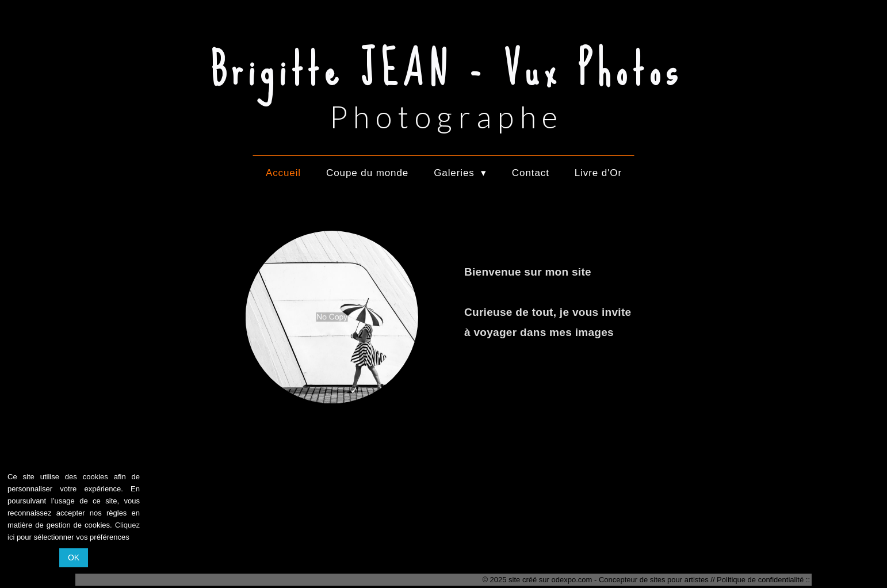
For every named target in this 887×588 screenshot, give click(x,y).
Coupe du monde (367, 173)
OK (74, 558)
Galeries (460, 173)
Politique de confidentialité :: (763, 580)
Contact (531, 173)
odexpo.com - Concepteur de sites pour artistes (630, 580)
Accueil (283, 173)
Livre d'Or (598, 173)
